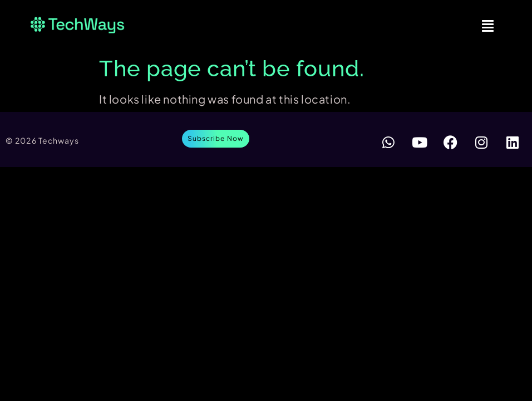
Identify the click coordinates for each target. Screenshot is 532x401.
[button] (488, 25)
